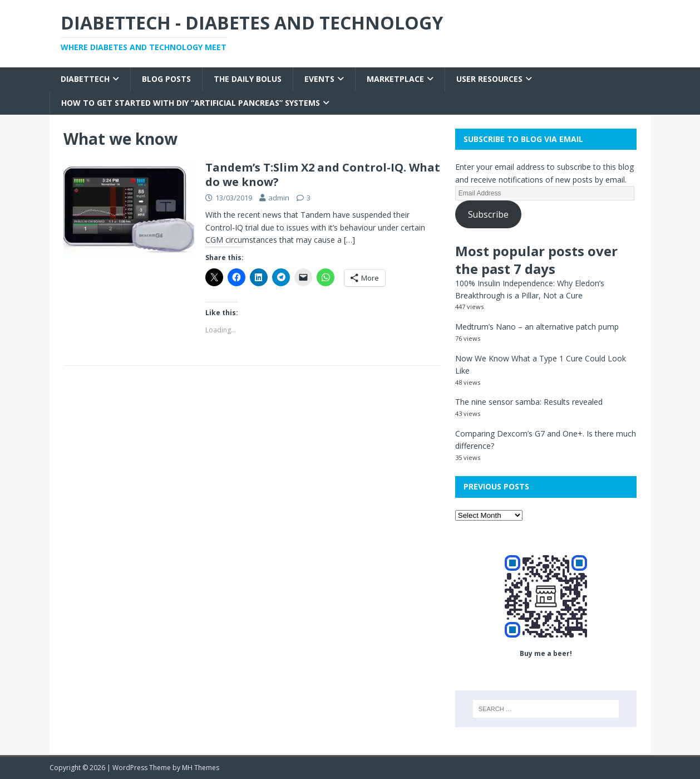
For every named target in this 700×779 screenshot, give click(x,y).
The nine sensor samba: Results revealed (529, 402)
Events (319, 79)
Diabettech (85, 79)
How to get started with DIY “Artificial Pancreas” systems (191, 103)
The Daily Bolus (248, 79)
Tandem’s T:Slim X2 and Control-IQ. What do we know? (323, 175)
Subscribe (488, 214)
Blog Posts (166, 79)
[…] (349, 240)
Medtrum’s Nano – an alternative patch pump (537, 327)
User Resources (489, 79)
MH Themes (201, 768)
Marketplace (395, 79)
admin (279, 198)
